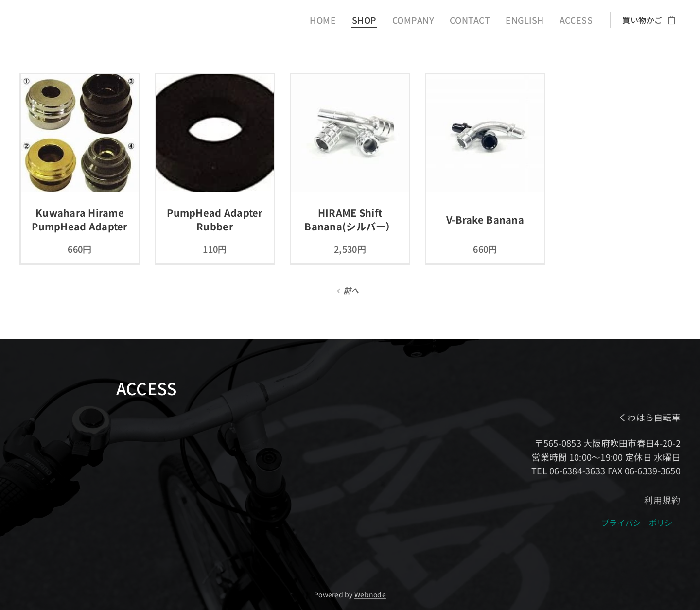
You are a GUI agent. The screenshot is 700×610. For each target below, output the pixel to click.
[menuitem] (344, 20)
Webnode (370, 594)
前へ (351, 290)
